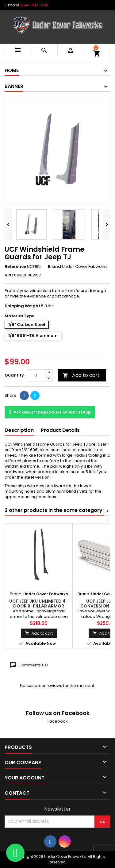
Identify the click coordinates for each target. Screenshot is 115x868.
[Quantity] (36, 375)
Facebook (58, 721)
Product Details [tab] (60, 430)
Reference (15, 267)
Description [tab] (19, 430)
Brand (54, 267)
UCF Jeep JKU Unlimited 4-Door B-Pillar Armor (39, 604)
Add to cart (81, 375)
